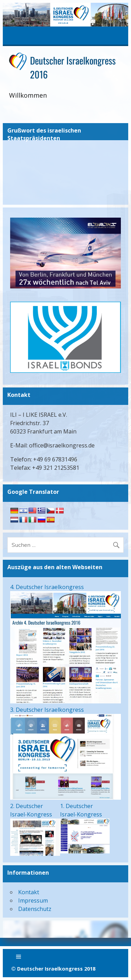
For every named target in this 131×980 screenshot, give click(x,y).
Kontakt (29, 892)
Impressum (33, 900)
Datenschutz (35, 909)
